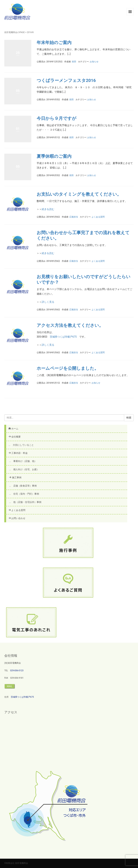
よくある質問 (98, 217)
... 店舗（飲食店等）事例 (23, 486)
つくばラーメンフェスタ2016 (66, 80)
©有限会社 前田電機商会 (16, 863)
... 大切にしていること (21, 445)
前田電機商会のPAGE (15, 32)
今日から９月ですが (57, 118)
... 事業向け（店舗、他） (23, 461)
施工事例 (15, 477)
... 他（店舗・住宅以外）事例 (25, 502)
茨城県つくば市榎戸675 (63, 337)
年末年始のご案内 (54, 43)
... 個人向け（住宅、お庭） (24, 469)
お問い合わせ (17, 518)
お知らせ (94, 62)
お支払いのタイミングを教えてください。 (79, 194)
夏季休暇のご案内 (58, 156)
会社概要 (15, 437)
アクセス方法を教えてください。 (70, 325)
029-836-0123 (17, 671)
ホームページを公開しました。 (68, 368)
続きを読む (48, 209)
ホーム (13, 429)
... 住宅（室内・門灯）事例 (24, 494)
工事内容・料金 (18, 453)
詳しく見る (48, 302)
